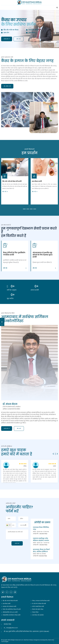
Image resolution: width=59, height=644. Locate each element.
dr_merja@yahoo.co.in (11, 628)
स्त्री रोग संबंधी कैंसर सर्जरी (38, 606)
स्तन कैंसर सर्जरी (37, 181)
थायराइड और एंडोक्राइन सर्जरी (9, 606)
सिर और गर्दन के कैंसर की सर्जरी (12, 181)
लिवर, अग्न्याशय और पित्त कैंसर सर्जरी (41, 601)
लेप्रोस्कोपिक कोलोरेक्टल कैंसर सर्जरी (11, 615)
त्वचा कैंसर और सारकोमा (38, 615)
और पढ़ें (4, 192)
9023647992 (43, 534)
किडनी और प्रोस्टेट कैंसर (38, 609)
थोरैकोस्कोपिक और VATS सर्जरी (10, 612)
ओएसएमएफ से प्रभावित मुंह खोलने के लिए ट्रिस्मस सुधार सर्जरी (43, 255)
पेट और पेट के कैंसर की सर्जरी (39, 604)
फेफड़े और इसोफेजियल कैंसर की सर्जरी (12, 609)
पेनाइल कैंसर (35, 612)
